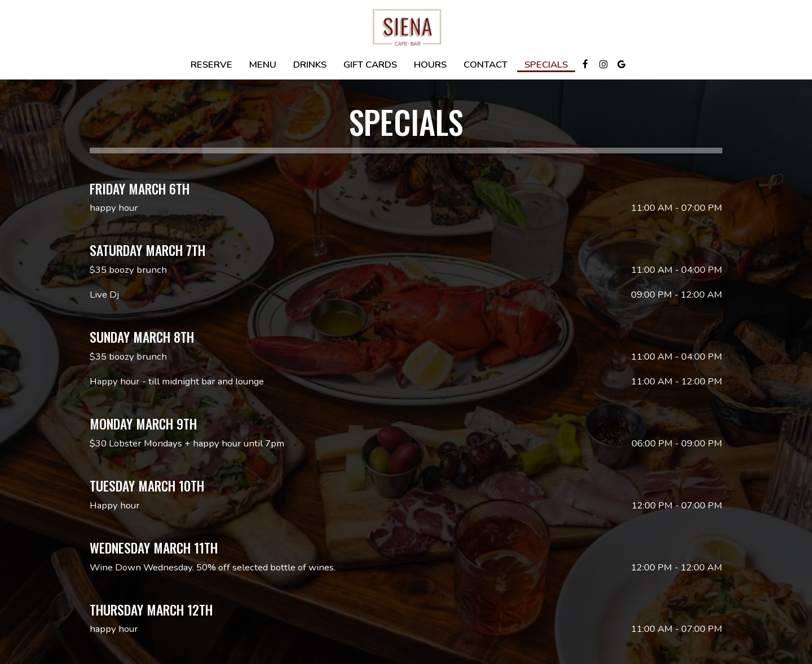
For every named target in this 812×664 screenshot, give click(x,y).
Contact (486, 65)
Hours (430, 65)
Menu (263, 65)
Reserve (211, 65)
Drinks (310, 65)
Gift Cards (370, 65)
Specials (546, 65)
